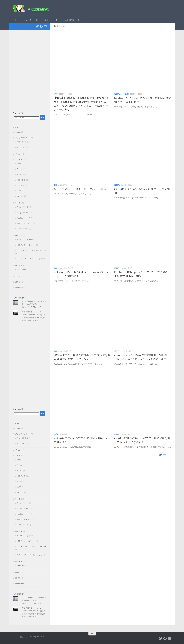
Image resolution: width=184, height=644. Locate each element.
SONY (19, 191)
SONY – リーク (23, 229)
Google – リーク (23, 213)
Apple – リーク (23, 207)
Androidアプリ (23, 142)
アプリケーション (32, 20)
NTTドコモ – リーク (25, 223)
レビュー (46, 20)
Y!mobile (20, 196)
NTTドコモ (21, 180)
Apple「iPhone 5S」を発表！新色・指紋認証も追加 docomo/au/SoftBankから (34, 304)
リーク (18, 203)
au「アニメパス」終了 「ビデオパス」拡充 (80, 189)
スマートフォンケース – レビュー (30, 259)
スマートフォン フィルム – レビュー (32, 250)
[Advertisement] (30, 70)
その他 (18, 132)
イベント (81, 20)
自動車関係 (69, 20)
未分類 (18, 276)
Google (20, 169)
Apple (56, 94)
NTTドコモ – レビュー (26, 245)
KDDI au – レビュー (24, 240)
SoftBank (125, 94)
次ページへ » (165, 455)
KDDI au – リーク (24, 218)
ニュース (17, 20)
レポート (57, 20)
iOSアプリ (21, 147)
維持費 (56, 434)
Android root (22, 270)
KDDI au (117, 94)
